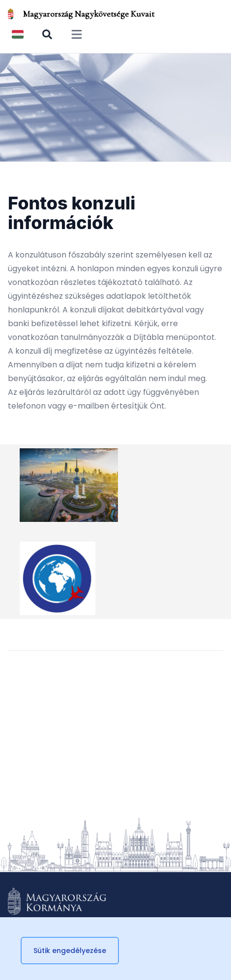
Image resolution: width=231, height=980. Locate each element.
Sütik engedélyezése (70, 951)
